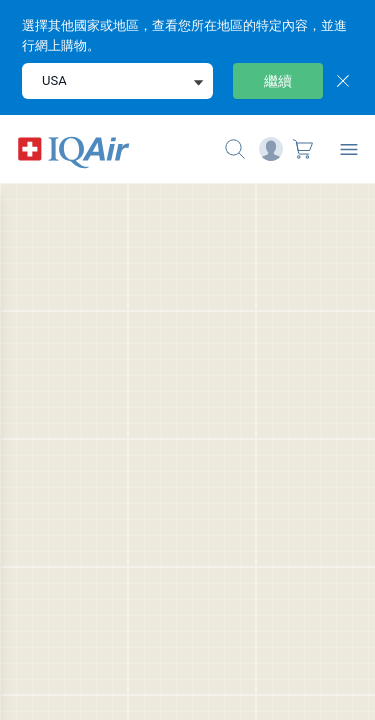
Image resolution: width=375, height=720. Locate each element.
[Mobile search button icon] (235, 149)
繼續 (278, 81)
